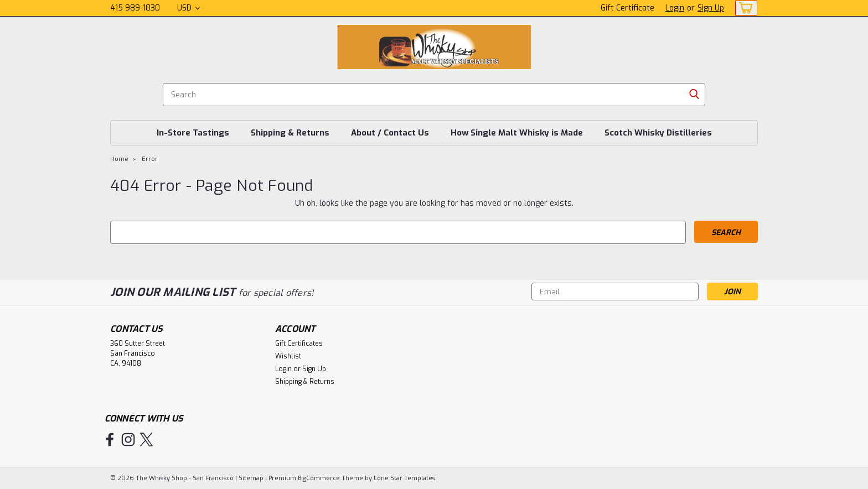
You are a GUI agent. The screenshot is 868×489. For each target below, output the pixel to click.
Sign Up (711, 8)
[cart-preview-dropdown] (744, 8)
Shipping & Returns (290, 133)
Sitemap (251, 478)
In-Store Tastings (193, 133)
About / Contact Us (390, 133)
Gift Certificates (299, 344)
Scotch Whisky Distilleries (658, 133)
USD (188, 8)
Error (150, 159)
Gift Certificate (627, 8)
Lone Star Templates (404, 478)
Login (675, 8)
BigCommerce (319, 478)
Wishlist (288, 356)
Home (119, 159)
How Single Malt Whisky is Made (517, 133)
